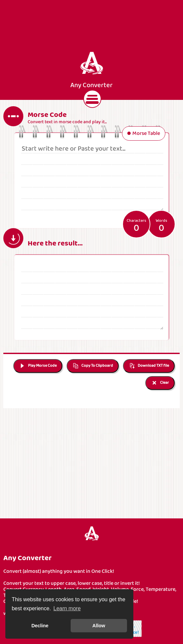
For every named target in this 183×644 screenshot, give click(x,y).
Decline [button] (40, 626)
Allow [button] (99, 626)
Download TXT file (149, 366)
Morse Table (144, 134)
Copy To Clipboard (93, 366)
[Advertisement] (92, 26)
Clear (160, 383)
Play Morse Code (38, 366)
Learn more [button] (67, 608)
